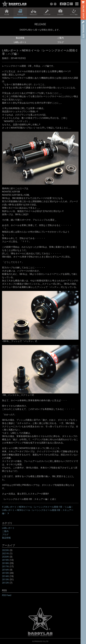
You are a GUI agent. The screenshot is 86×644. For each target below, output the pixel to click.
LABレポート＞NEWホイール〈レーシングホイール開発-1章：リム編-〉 (38, 507)
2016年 (6, 570)
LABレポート (20, 42)
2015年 (6, 573)
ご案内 (60, 38)
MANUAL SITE (83, 31)
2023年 (6, 550)
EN (55, 4)
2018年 (6, 563)
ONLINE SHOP (83, 12)
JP (51, 4)
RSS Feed (7, 595)
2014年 (6, 576)
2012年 (6, 583)
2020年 (6, 557)
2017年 (6, 567)
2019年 (6, 560)
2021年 (6, 554)
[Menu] (77, 4)
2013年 (6, 580)
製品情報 (20, 38)
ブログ (60, 42)
